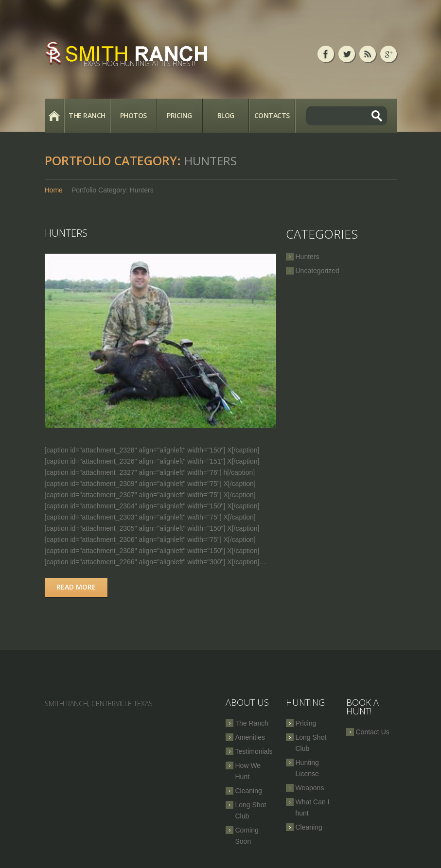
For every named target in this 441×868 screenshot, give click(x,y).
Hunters (66, 233)
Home (54, 116)
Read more (76, 587)
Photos (133, 115)
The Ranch (87, 115)
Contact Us (373, 732)
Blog (226, 115)
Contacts (272, 115)
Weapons (310, 788)
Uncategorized (318, 271)
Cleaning (249, 791)
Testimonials (254, 751)
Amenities (250, 737)
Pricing (179, 115)
